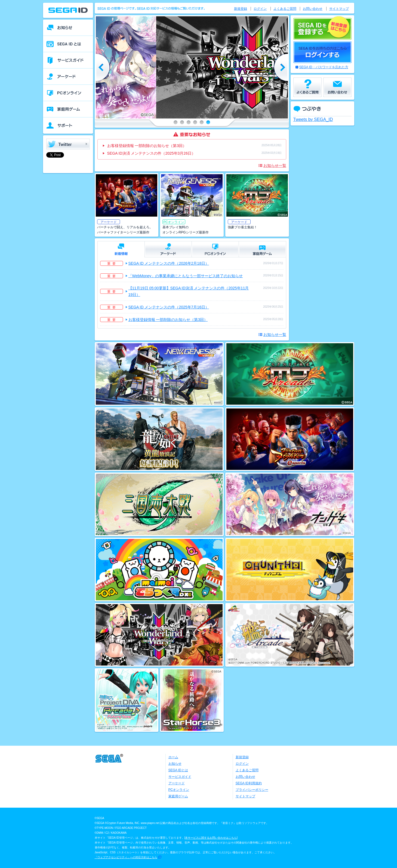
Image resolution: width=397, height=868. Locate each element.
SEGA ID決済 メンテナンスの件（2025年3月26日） (151, 153)
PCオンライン (179, 790)
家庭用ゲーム (178, 796)
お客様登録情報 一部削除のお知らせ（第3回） (147, 146)
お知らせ (175, 764)
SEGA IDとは (178, 770)
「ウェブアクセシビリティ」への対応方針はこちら (126, 857)
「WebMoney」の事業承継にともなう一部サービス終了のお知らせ (186, 276)
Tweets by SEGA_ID (313, 119)
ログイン (260, 9)
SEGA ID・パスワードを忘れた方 (324, 67)
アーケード (177, 783)
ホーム (173, 757)
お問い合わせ (313, 9)
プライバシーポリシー (252, 790)
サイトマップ (339, 9)
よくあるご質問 (285, 9)
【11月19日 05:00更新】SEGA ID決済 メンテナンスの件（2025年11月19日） (189, 291)
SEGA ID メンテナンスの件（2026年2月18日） (169, 263)
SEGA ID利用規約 (249, 783)
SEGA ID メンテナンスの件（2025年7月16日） (169, 307)
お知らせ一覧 (275, 166)
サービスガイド (180, 777)
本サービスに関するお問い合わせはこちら (211, 838)
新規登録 (241, 9)
